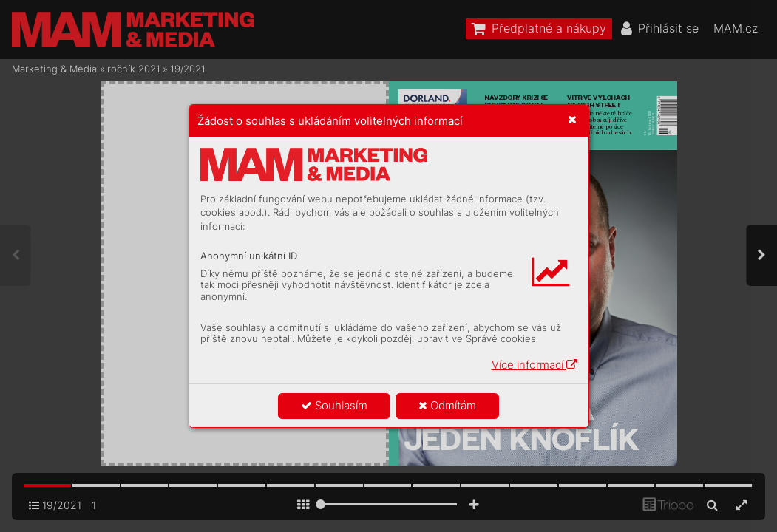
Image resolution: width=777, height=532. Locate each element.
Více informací (535, 365)
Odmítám (447, 405)
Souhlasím (334, 405)
